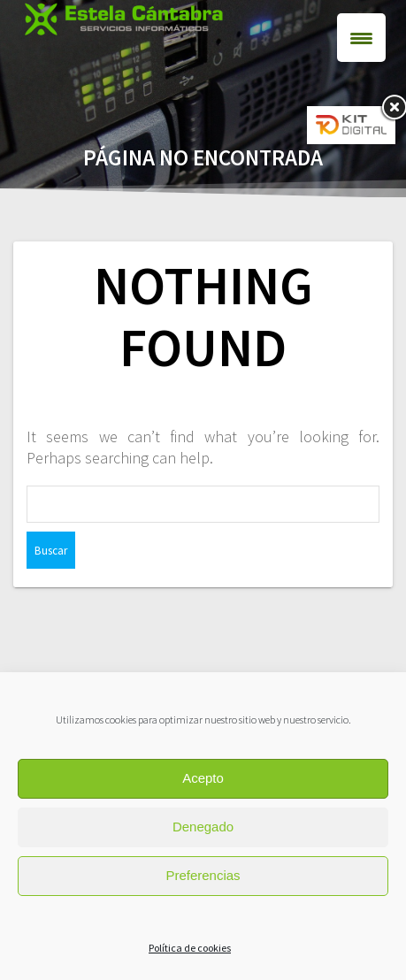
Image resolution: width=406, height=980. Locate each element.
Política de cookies (190, 948)
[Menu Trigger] (361, 38)
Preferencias (203, 875)
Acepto (203, 778)
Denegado (203, 827)
